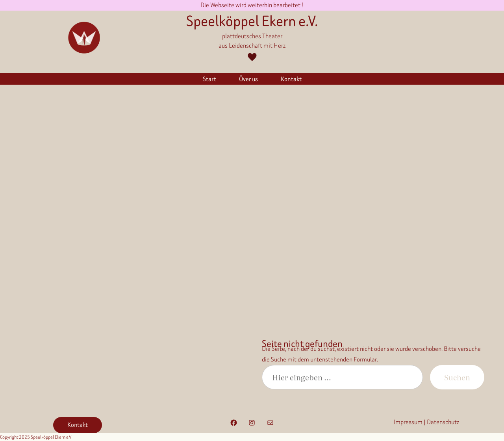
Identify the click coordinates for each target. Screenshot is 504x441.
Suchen (457, 377)
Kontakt (78, 425)
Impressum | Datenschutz (426, 422)
